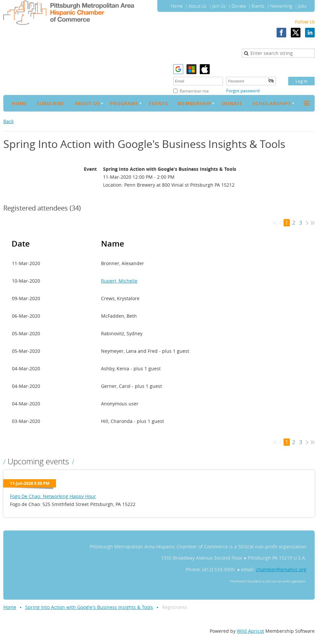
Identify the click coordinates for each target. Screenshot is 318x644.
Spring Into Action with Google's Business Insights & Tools (89, 607)
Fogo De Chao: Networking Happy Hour (53, 496)
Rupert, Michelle (119, 281)
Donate (239, 6)
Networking (281, 6)
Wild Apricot (250, 631)
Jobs (302, 6)
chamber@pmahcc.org (281, 569)
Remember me (194, 91)
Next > (307, 223)
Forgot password (243, 91)
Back (8, 121)
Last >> (313, 223)
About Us (197, 6)
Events (258, 6)
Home (177, 6)
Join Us (219, 6)
